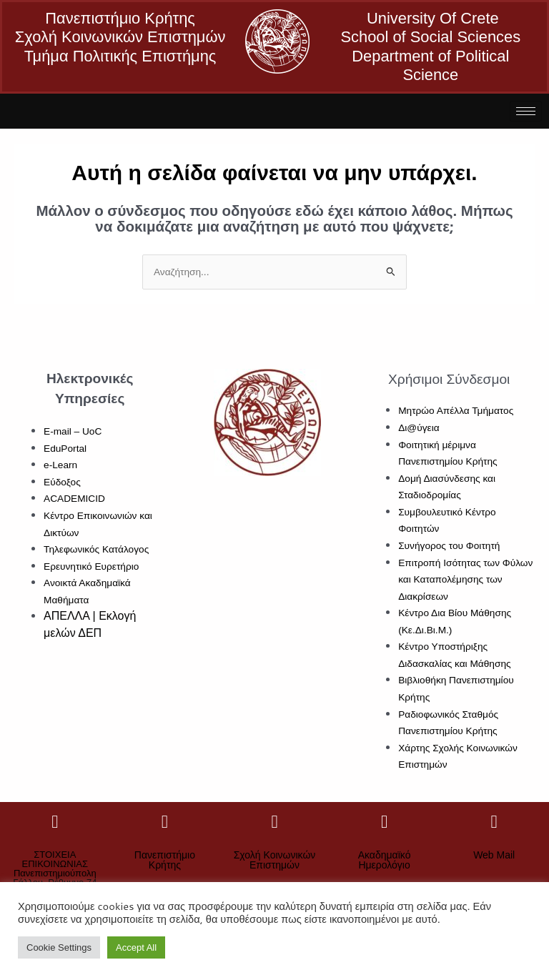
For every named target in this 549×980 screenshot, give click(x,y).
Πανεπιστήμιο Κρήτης (165, 860)
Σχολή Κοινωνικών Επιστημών (275, 860)
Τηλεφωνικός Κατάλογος (96, 549)
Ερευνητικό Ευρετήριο (91, 566)
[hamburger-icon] (526, 111)
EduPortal (65, 449)
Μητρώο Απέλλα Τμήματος (456, 411)
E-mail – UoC (73, 431)
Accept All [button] (136, 947)
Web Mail (494, 855)
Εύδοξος (62, 482)
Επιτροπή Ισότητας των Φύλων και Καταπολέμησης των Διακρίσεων (465, 580)
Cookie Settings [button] (59, 947)
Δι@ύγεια (419, 428)
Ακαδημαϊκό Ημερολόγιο (385, 860)
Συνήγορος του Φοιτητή (449, 546)
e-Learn (60, 465)
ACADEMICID (74, 499)
